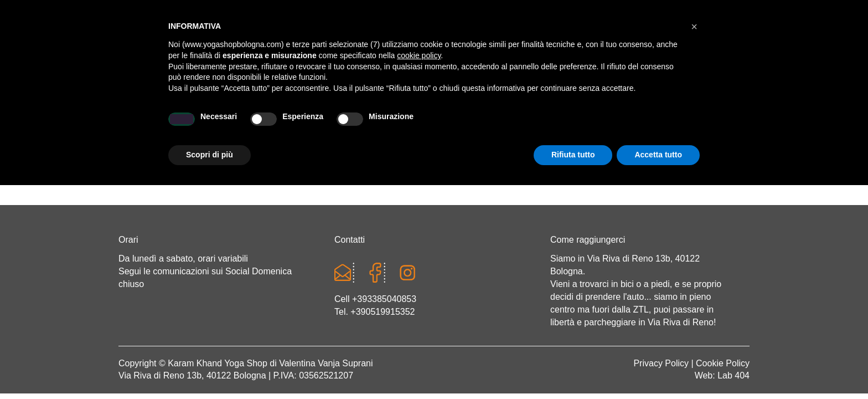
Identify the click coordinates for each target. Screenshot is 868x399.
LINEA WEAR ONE (481, 126)
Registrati (647, 11)
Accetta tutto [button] (658, 369)
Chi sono (222, 126)
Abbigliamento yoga (368, 126)
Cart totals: (156, 11)
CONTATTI (697, 126)
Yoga (281, 126)
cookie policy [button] (419, 269)
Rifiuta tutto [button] (573, 369)
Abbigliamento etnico (597, 126)
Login (604, 11)
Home (162, 126)
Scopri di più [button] (210, 369)
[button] (694, 241)
